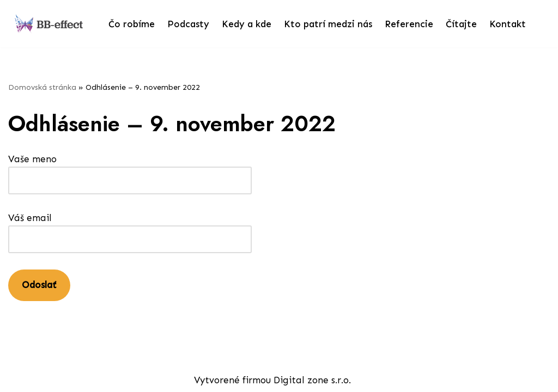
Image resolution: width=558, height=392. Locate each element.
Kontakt (508, 24)
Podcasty (188, 24)
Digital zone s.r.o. (312, 380)
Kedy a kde (247, 24)
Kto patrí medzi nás (328, 24)
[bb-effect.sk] (49, 24)
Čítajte (461, 24)
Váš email (130, 228)
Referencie (409, 24)
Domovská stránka (42, 87)
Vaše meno (130, 170)
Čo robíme (132, 24)
